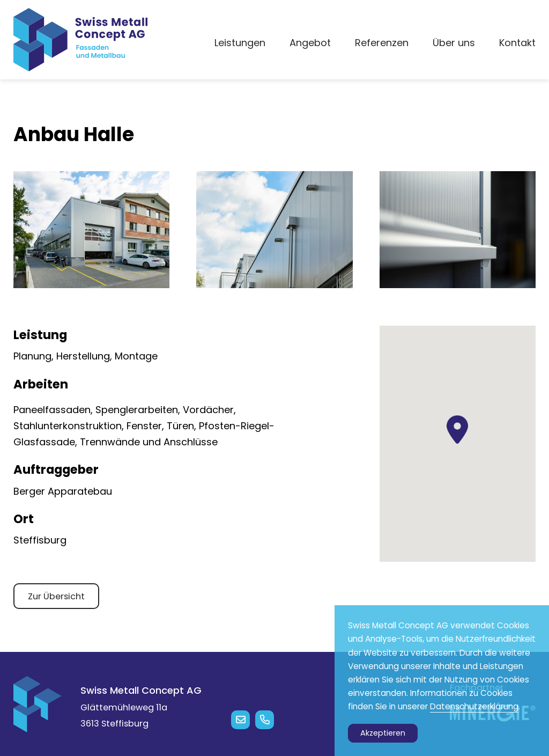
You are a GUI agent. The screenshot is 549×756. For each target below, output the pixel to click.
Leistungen (240, 43)
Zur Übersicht (56, 596)
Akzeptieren (383, 733)
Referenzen (382, 43)
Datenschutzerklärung (474, 706)
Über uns (454, 43)
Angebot (310, 43)
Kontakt (517, 43)
